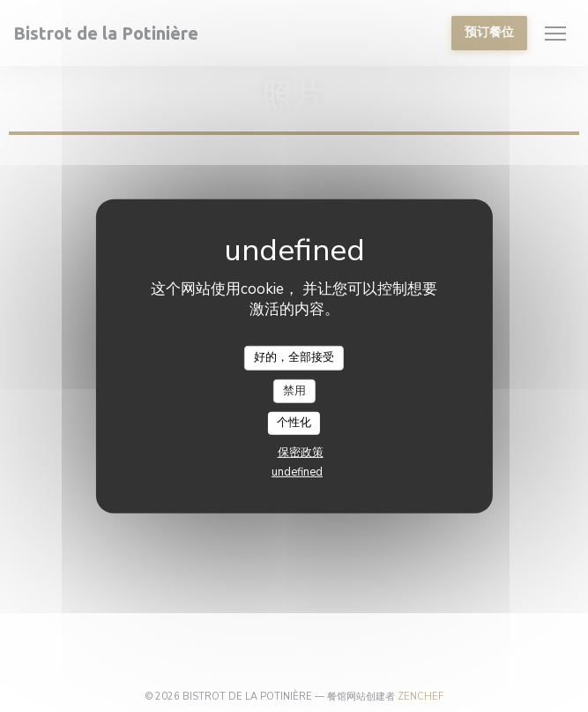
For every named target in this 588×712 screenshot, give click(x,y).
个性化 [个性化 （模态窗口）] (294, 423)
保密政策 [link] (301, 453)
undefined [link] (297, 472)
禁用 (294, 390)
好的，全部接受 (294, 357)
